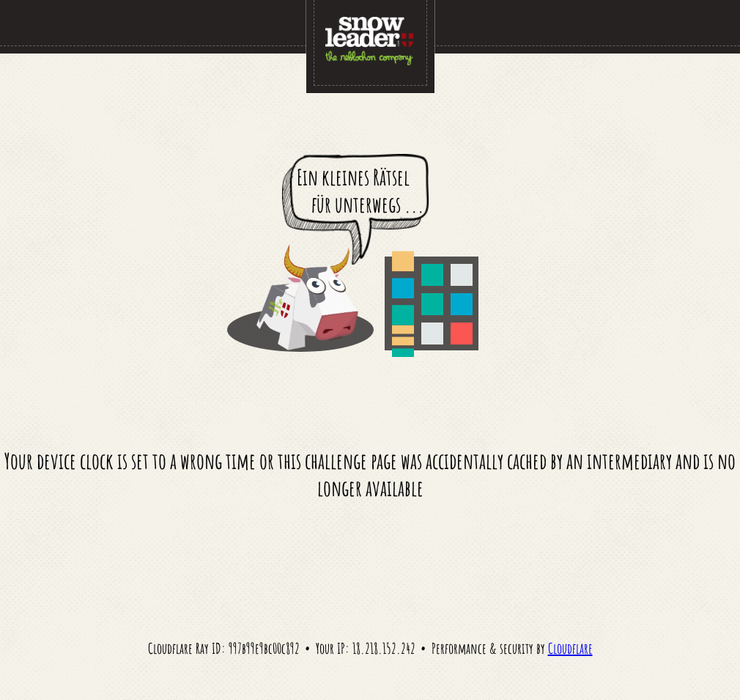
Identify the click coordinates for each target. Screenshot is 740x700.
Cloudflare (570, 648)
